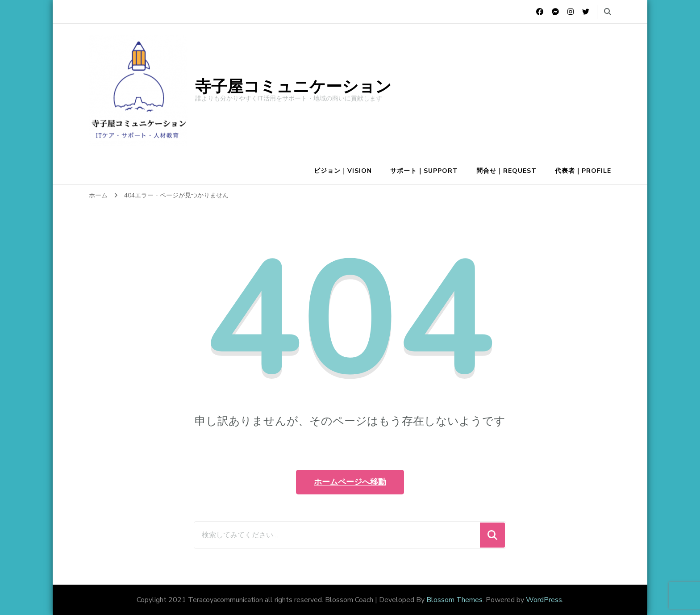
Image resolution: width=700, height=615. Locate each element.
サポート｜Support (424, 171)
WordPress (544, 600)
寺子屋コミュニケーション (293, 87)
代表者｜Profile (583, 171)
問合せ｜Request (506, 171)
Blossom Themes (454, 600)
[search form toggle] (608, 12)
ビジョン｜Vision (343, 171)
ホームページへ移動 (350, 482)
